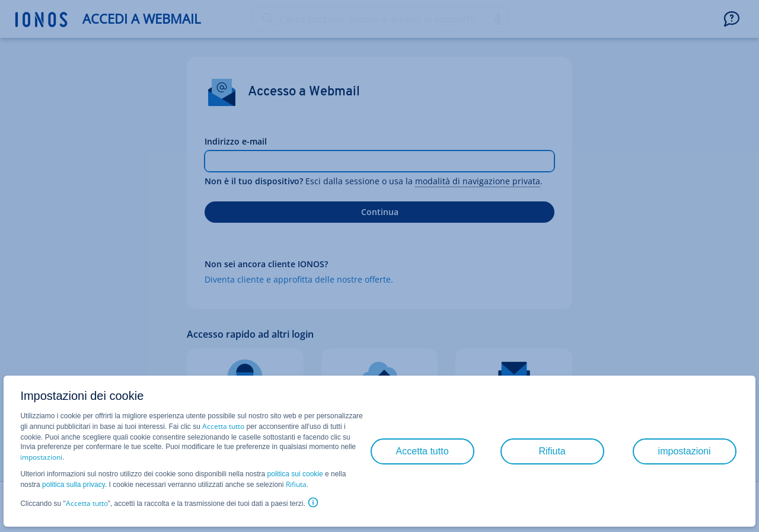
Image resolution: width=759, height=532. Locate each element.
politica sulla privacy (74, 485)
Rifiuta (296, 484)
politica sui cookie (295, 474)
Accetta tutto (223, 426)
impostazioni (41, 457)
